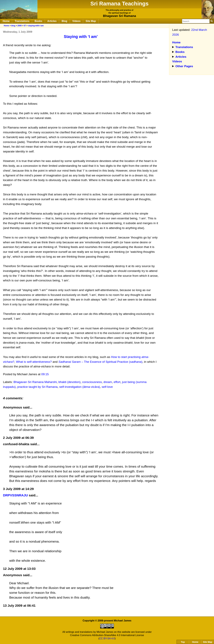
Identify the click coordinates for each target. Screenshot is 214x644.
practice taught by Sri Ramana (37, 387)
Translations (22, 21)
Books (38, 21)
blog (13, 26)
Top (183, 642)
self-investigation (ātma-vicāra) (80, 387)
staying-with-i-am (36, 26)
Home (6, 21)
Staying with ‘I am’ (81, 37)
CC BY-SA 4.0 (107, 638)
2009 (19, 26)
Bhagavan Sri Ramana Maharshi (35, 382)
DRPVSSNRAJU (15, 495)
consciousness (92, 382)
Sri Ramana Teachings (120, 3)
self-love (107, 387)
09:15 (45, 374)
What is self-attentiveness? (34, 362)
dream (108, 382)
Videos (76, 21)
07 (25, 26)
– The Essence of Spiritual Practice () (100, 362)
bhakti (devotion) (69, 382)
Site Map (91, 21)
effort (117, 382)
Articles (52, 21)
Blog (64, 21)
